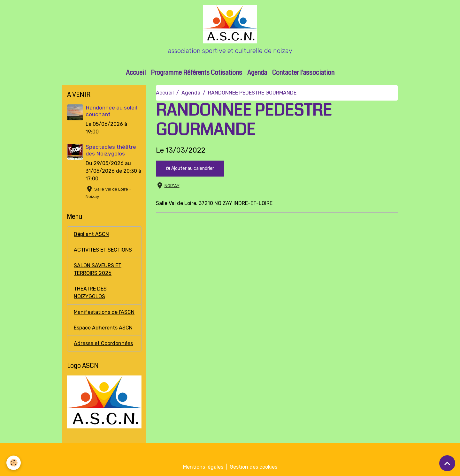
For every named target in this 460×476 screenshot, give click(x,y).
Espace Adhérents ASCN (103, 328)
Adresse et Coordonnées (103, 343)
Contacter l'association (303, 73)
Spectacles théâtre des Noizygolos (111, 150)
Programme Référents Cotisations (196, 73)
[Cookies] (14, 463)
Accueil (136, 73)
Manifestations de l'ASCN (104, 312)
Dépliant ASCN (91, 234)
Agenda (257, 73)
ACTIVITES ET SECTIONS (103, 250)
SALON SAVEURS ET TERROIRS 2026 (98, 269)
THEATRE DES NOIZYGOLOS (90, 293)
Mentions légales (203, 467)
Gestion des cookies (253, 467)
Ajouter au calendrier (190, 169)
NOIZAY (172, 185)
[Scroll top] (447, 463)
